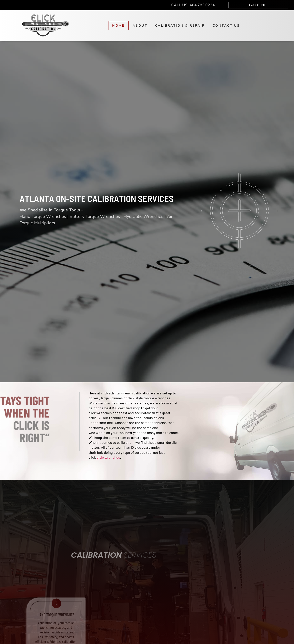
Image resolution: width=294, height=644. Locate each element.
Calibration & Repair (180, 26)
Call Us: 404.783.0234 (193, 5)
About (140, 26)
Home (118, 26)
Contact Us (226, 26)
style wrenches (108, 457)
